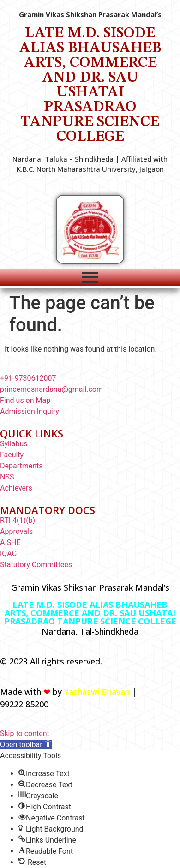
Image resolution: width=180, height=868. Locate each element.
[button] (26, 745)
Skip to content (25, 733)
